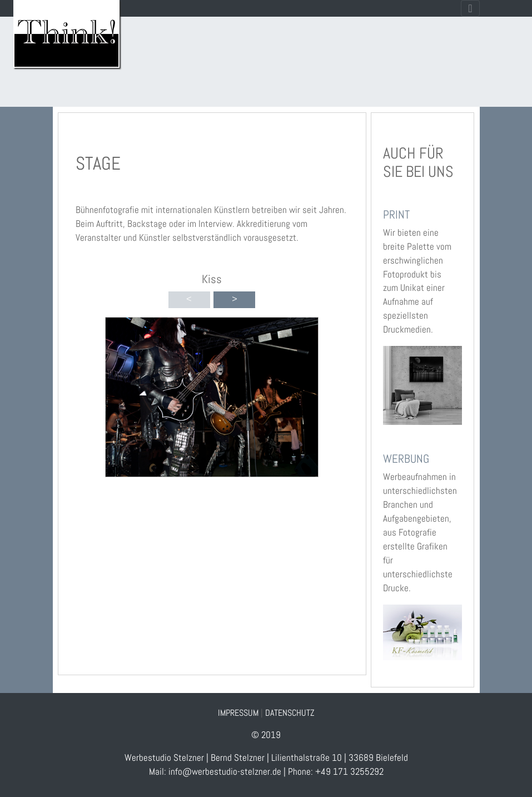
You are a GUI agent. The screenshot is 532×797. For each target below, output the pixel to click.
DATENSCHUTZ (290, 713)
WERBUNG (406, 459)
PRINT (396, 214)
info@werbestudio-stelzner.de (225, 772)
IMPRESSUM (238, 713)
